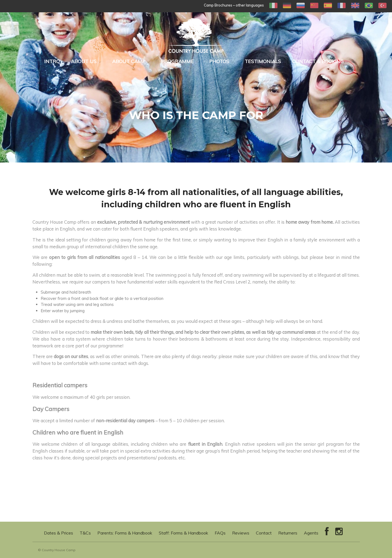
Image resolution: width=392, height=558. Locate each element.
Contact (264, 533)
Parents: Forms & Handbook (125, 533)
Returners (288, 533)
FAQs (220, 533)
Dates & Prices (59, 533)
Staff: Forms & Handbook (183, 533)
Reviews (241, 533)
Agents (311, 533)
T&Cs (85, 533)
